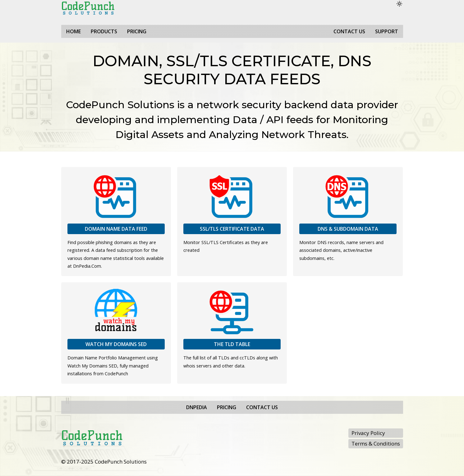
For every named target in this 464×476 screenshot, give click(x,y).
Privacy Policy (368, 433)
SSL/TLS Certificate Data (232, 229)
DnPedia (197, 407)
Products (104, 31)
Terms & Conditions (376, 444)
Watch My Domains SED (116, 344)
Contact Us (349, 31)
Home (74, 31)
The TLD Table (232, 344)
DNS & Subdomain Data (348, 229)
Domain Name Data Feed (116, 229)
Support (387, 31)
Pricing (137, 31)
